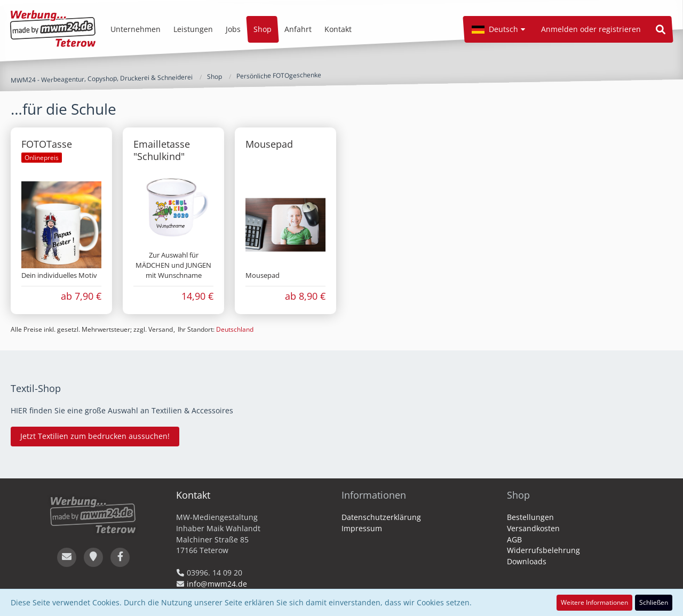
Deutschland (235, 329)
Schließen (654, 602)
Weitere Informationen (594, 602)
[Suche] (661, 29)
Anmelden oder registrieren (591, 29)
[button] (498, 29)
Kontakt (193, 495)
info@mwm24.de (217, 584)
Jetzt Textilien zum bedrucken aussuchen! (95, 436)
